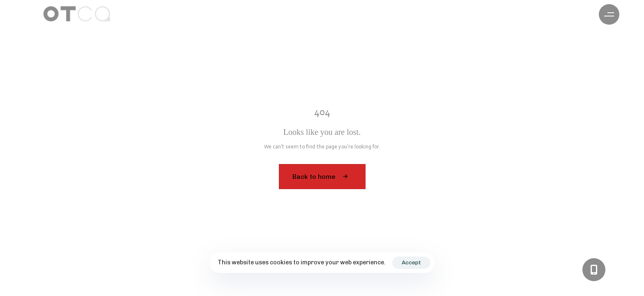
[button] (609, 14)
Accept (411, 262)
